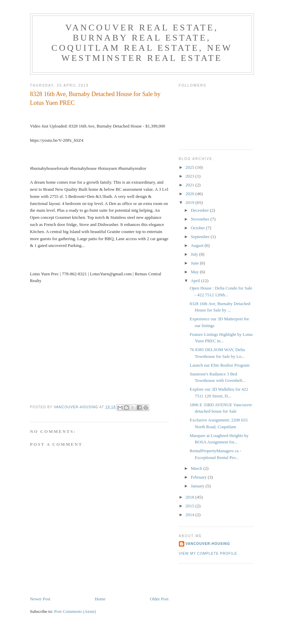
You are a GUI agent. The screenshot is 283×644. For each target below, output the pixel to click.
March (197, 468)
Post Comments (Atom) (75, 611)
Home (100, 599)
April (196, 281)
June (195, 263)
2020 (191, 194)
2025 (191, 167)
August (198, 245)
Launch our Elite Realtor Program (220, 365)
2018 (191, 497)
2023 (191, 176)
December (200, 210)
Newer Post (40, 599)
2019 (191, 202)
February (199, 477)
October (198, 228)
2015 (191, 506)
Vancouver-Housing (208, 544)
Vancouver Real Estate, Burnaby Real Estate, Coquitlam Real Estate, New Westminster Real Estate (142, 43)
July (195, 254)
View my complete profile (208, 554)
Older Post (159, 599)
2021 (191, 185)
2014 (191, 515)
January (198, 486)
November (201, 219)
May (195, 272)
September (201, 237)
